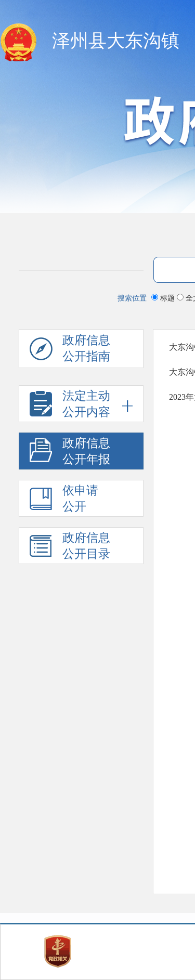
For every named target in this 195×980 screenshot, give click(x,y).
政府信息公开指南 (70, 351)
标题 (164, 298)
